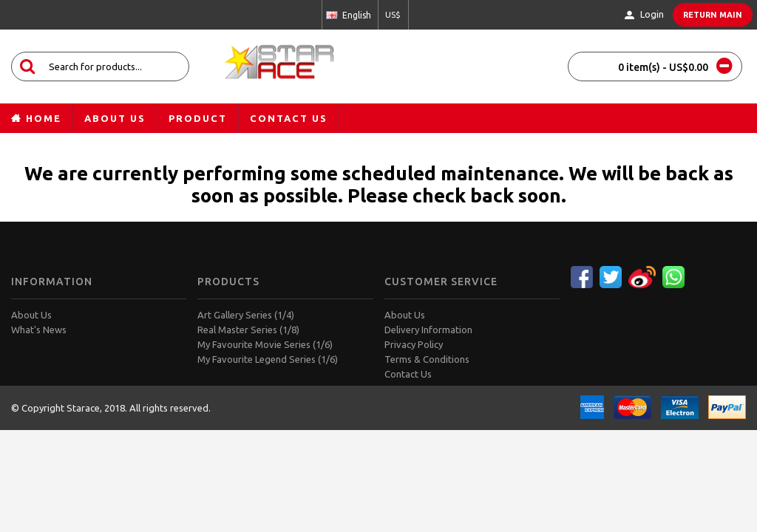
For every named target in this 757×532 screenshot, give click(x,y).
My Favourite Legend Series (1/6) (268, 359)
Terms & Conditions (427, 359)
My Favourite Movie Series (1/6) (265, 344)
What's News (39, 330)
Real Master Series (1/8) (248, 330)
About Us (31, 315)
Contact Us (408, 374)
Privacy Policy (414, 344)
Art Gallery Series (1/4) (246, 315)
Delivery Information (428, 330)
